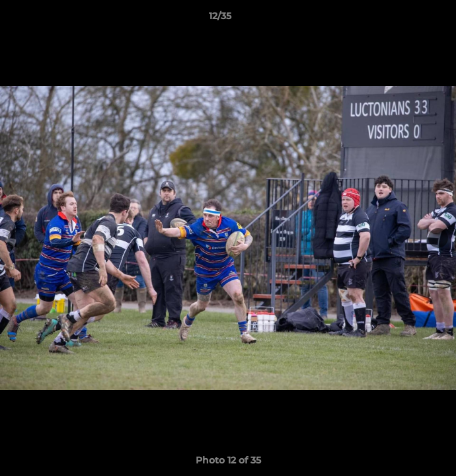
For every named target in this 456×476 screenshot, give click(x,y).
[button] (408, 19)
